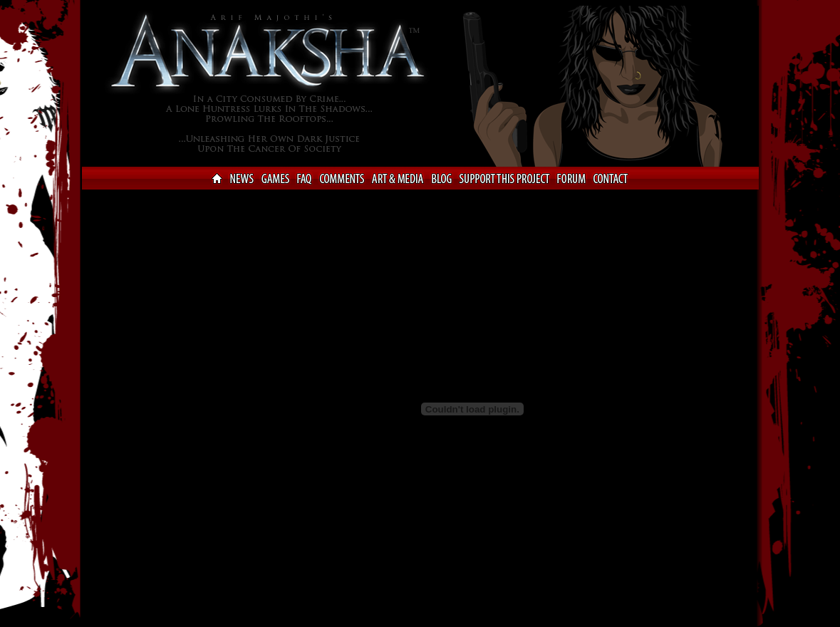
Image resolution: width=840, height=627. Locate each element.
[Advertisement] (139, 407)
